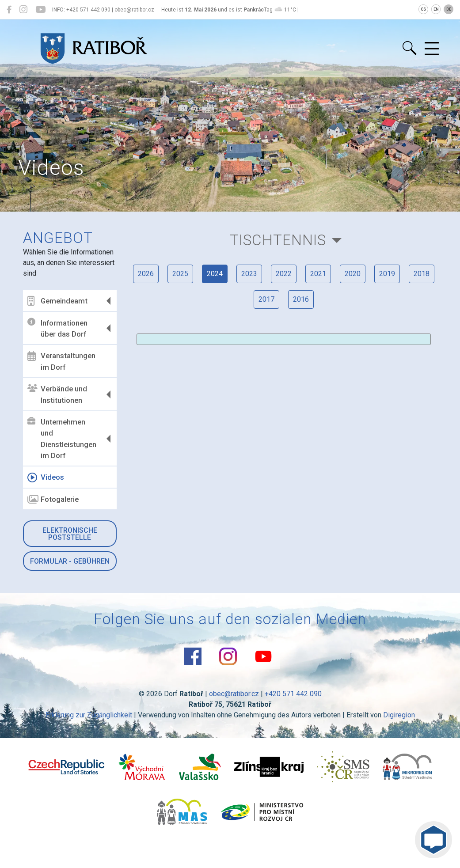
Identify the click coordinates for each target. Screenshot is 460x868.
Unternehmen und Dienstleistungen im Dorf (62, 439)
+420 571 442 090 (293, 694)
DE (449, 9)
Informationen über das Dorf (57, 328)
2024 (215, 274)
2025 (180, 274)
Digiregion (399, 715)
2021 (318, 274)
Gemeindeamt (57, 301)
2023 (249, 274)
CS (423, 9)
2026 (146, 274)
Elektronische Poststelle (70, 534)
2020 (353, 274)
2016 (301, 299)
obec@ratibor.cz (234, 694)
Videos (46, 478)
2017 (266, 299)
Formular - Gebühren (70, 561)
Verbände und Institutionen (57, 394)
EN (436, 9)
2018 (422, 274)
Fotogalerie (53, 500)
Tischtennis (278, 240)
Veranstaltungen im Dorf (61, 361)
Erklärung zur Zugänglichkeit (89, 715)
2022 (284, 274)
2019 (387, 274)
